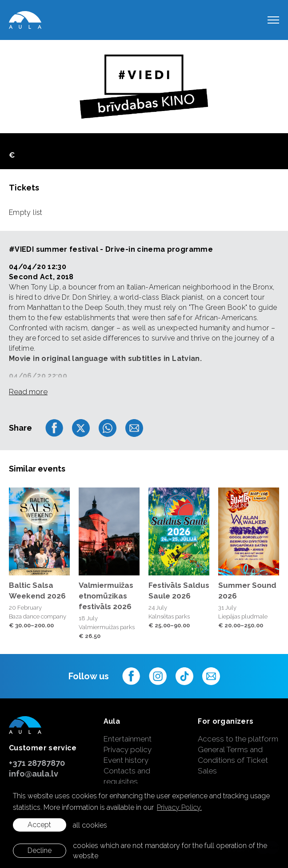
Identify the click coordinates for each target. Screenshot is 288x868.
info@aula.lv (34, 774)
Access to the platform (238, 739)
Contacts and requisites (127, 776)
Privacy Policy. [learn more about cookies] (179, 807)
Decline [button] (40, 850)
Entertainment (128, 739)
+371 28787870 (37, 763)
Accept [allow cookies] (39, 825)
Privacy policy (128, 749)
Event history (126, 760)
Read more (28, 392)
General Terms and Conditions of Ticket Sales (233, 760)
